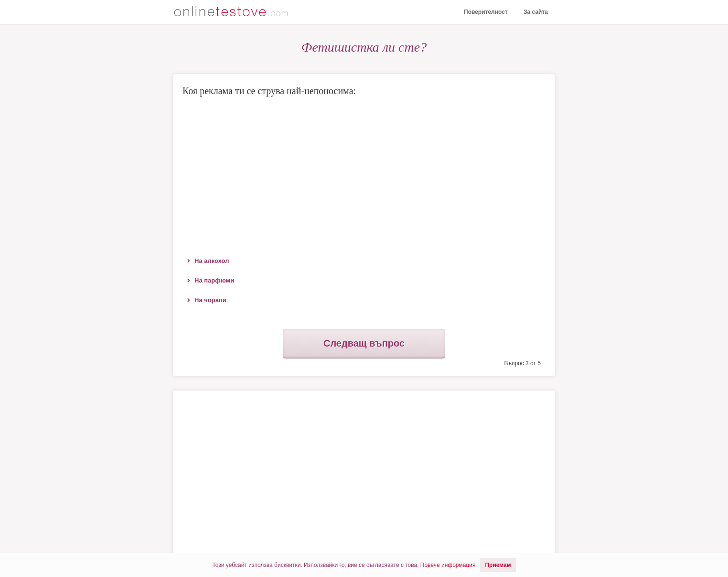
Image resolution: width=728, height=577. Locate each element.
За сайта (536, 12)
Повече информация (448, 565)
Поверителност (486, 12)
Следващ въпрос (364, 343)
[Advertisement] (364, 174)
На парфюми (214, 280)
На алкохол (212, 261)
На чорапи (210, 300)
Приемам (498, 565)
